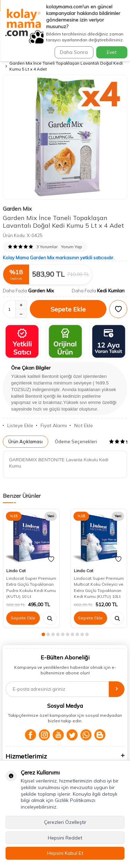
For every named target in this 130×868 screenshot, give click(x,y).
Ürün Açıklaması (25, 441)
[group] (65, 137)
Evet (112, 52)
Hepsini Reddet (65, 838)
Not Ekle (81, 425)
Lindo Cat (16, 571)
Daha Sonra (74, 52)
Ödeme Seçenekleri (76, 441)
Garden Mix (17, 209)
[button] (43, 634)
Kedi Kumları (111, 291)
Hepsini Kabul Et (65, 853)
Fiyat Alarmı (51, 425)
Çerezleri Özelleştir (65, 822)
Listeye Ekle (18, 425)
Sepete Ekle (68, 309)
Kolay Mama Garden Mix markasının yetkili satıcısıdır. (59, 258)
